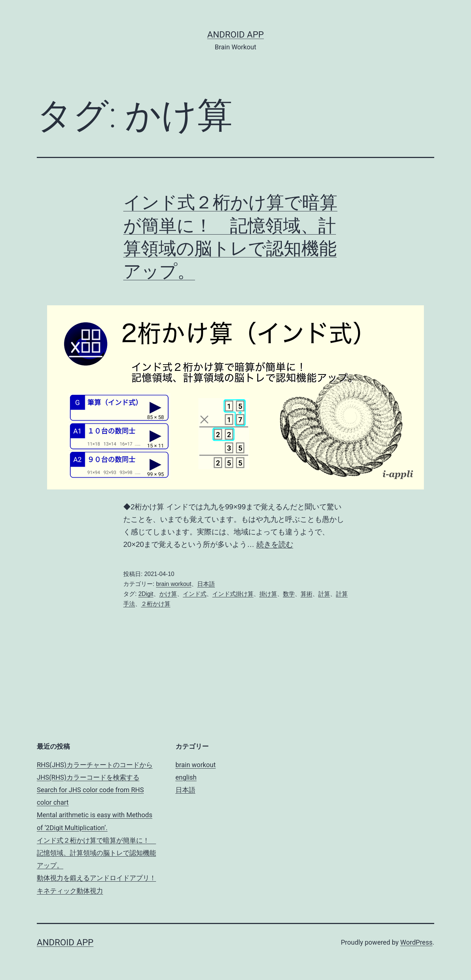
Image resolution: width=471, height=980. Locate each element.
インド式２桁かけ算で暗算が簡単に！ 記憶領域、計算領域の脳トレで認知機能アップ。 (96, 853)
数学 (289, 594)
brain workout (174, 584)
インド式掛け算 (233, 594)
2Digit (146, 594)
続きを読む (275, 544)
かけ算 (168, 594)
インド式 (195, 594)
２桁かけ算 (156, 604)
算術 (307, 594)
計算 (324, 594)
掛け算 (268, 594)
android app (235, 35)
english (186, 777)
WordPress (416, 942)
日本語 (206, 584)
